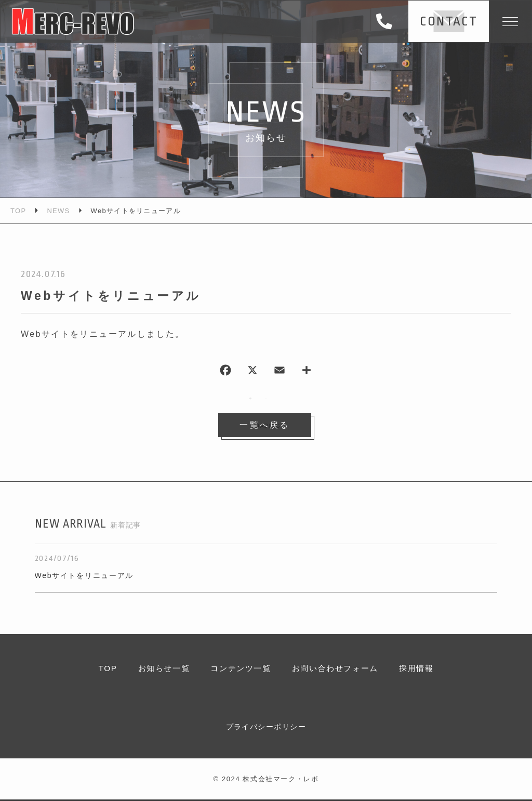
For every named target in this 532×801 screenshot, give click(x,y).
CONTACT (445, 21)
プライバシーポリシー (266, 728)
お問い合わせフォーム (338, 669)
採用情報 (422, 669)
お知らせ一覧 (159, 669)
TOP (101, 669)
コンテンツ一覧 (239, 669)
